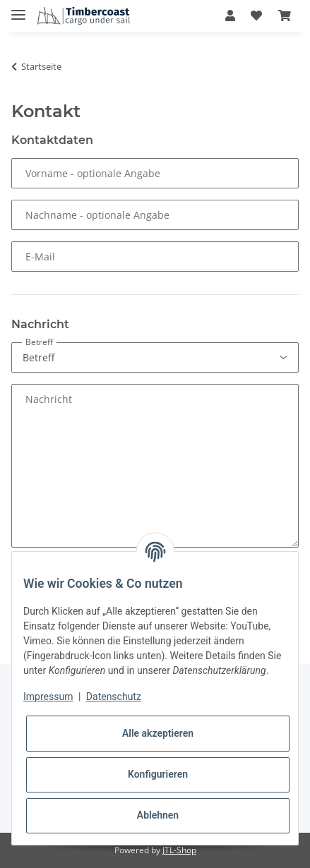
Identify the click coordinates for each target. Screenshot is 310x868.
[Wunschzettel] (256, 16)
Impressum (48, 697)
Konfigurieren (158, 774)
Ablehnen (158, 815)
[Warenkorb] (285, 16)
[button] (230, 16)
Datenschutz (114, 697)
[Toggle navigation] (18, 9)
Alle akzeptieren (158, 733)
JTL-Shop (179, 850)
